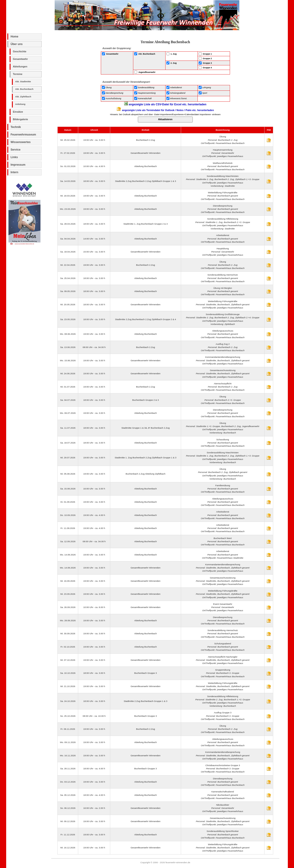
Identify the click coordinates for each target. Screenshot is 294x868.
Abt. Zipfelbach (23, 97)
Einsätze (18, 112)
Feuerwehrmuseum (23, 135)
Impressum (18, 165)
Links (14, 157)
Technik (16, 127)
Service (15, 150)
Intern (14, 172)
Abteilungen (20, 66)
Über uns (17, 44)
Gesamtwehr (20, 59)
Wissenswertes (21, 142)
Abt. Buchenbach (24, 89)
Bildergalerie (20, 119)
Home (14, 37)
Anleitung (20, 104)
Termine (18, 74)
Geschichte (20, 51)
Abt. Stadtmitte (23, 81)
